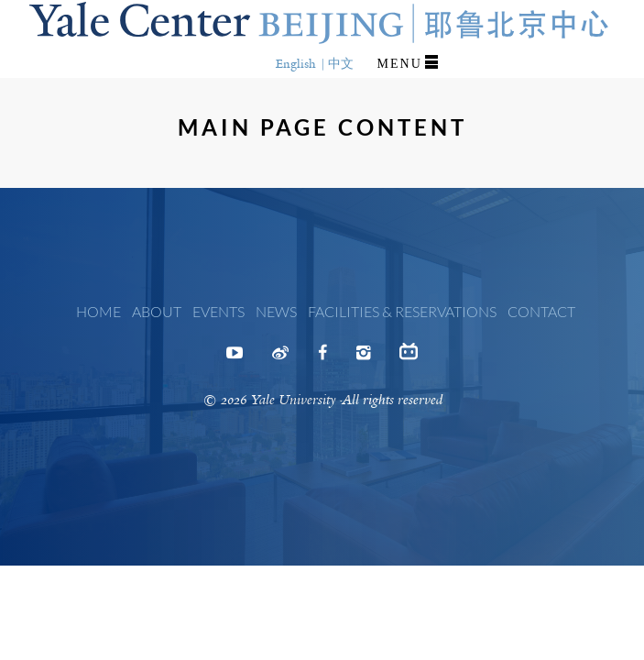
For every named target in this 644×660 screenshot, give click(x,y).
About (157, 311)
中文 (341, 64)
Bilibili (409, 356)
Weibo (280, 358)
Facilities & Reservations (402, 311)
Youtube (235, 358)
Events (218, 311)
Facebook (322, 358)
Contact (541, 311)
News (276, 311)
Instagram (363, 358)
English (296, 64)
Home (98, 311)
